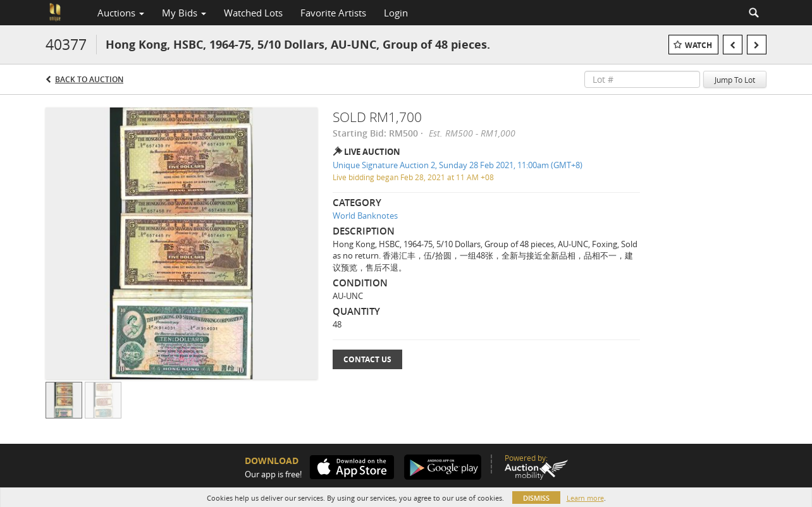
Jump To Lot (735, 80)
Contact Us (367, 359)
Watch (698, 45)
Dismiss (536, 498)
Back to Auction (89, 79)
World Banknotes (365, 216)
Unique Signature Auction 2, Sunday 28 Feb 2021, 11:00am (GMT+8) (458, 165)
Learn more (585, 498)
